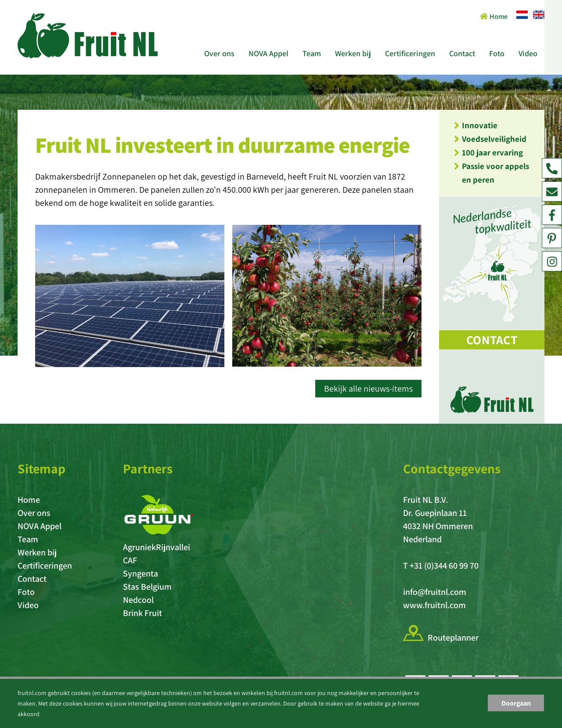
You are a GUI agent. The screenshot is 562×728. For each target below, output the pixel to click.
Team (312, 53)
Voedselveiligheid (494, 139)
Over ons (219, 53)
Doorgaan (516, 703)
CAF (130, 560)
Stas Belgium (147, 587)
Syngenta (140, 573)
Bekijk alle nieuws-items (368, 389)
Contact (462, 53)
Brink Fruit (142, 613)
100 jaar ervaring (492, 152)
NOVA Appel (268, 53)
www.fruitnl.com (434, 605)
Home (494, 16)
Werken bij (353, 53)
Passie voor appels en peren (495, 173)
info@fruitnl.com (435, 592)
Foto (497, 53)
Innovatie (480, 125)
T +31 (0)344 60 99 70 (441, 566)
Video (528, 53)
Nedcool (138, 600)
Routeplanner (453, 638)
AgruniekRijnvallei (157, 547)
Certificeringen (410, 53)
